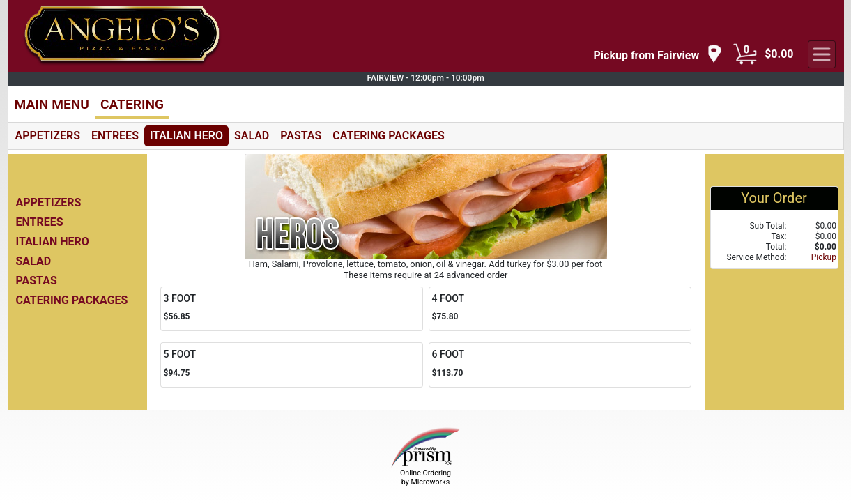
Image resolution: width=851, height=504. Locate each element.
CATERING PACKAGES (388, 136)
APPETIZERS (48, 136)
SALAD (252, 136)
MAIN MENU (52, 104)
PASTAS (301, 136)
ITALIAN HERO (186, 136)
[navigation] (659, 55)
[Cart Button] (745, 54)
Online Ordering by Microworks (426, 478)
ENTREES (115, 136)
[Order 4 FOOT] (560, 309)
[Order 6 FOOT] (560, 365)
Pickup (824, 257)
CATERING (132, 104)
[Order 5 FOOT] (292, 365)
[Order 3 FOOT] (292, 309)
